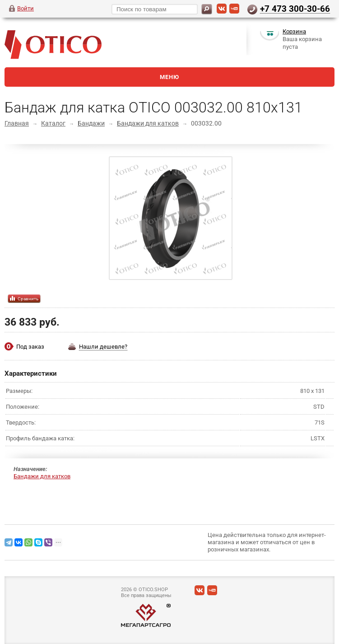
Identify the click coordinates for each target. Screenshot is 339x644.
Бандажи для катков (148, 123)
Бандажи (91, 123)
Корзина (294, 33)
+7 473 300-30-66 (295, 9)
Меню (169, 77)
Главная (17, 123)
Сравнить (28, 299)
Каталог (53, 123)
